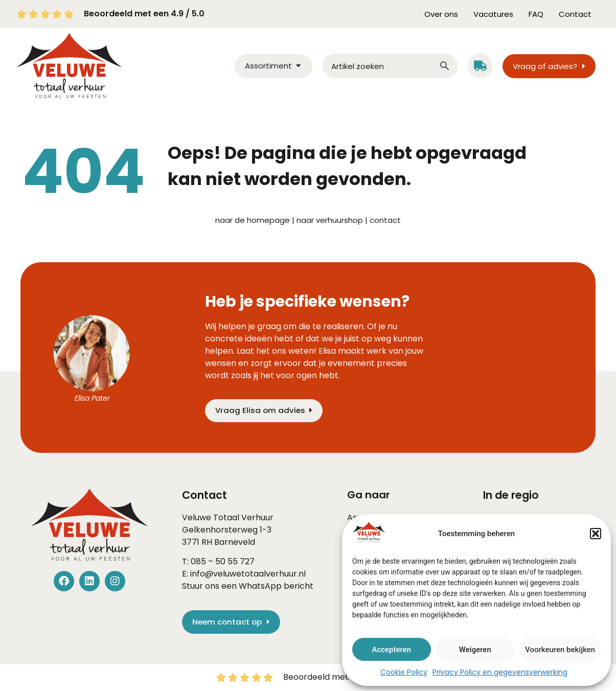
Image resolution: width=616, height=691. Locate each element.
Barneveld (235, 542)
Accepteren (391, 650)
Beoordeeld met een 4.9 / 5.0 (144, 14)
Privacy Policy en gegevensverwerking (500, 672)
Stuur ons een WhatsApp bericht (248, 586)
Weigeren (475, 650)
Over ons (441, 14)
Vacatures (493, 14)
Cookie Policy (404, 672)
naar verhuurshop (330, 220)
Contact (575, 14)
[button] (596, 534)
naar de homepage (253, 220)
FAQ (536, 14)
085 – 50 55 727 (223, 561)
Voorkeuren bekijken (560, 650)
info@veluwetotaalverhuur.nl (248, 574)
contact (385, 220)
